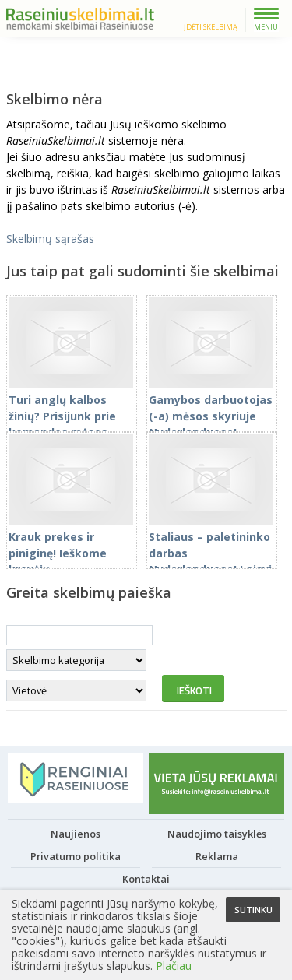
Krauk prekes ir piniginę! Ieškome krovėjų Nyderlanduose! (71, 556)
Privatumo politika (76, 859)
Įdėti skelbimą (211, 27)
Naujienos (76, 837)
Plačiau (174, 966)
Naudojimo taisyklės (217, 837)
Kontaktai (146, 882)
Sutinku (253, 910)
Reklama (217, 859)
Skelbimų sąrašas (50, 242)
